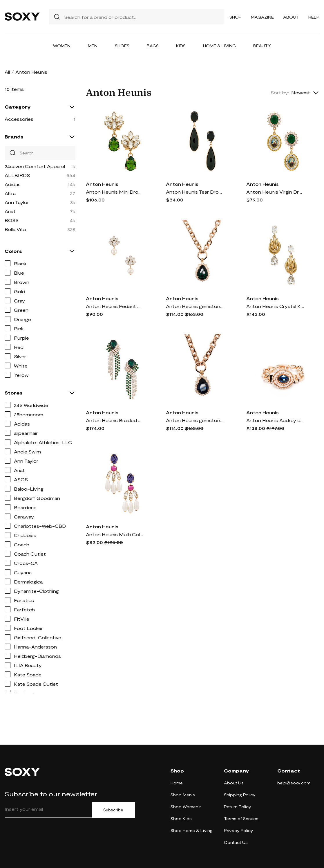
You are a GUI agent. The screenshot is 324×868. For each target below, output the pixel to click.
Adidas (13, 184)
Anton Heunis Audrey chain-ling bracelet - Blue (275, 420)
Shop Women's (186, 807)
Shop (236, 17)
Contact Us (236, 842)
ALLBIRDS (17, 175)
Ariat (10, 211)
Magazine (262, 17)
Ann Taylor (17, 202)
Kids (181, 46)
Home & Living (219, 46)
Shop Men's (183, 795)
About (291, 17)
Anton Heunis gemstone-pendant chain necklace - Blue (195, 420)
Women (62, 46)
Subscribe (113, 810)
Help (314, 17)
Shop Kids (181, 819)
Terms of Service (241, 819)
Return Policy (238, 807)
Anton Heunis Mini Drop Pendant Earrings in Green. (115, 192)
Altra (10, 193)
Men (93, 46)
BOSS (12, 220)
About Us (234, 783)
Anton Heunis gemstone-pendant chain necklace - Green (195, 306)
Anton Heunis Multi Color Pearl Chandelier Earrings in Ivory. (115, 534)
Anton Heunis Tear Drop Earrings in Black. (195, 192)
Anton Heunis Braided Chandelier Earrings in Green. (115, 420)
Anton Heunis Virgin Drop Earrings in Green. (275, 192)
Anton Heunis (102, 184)
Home (177, 783)
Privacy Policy (239, 830)
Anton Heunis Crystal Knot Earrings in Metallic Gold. (275, 306)
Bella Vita (15, 229)
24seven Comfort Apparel (35, 166)
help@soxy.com (294, 783)
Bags (153, 46)
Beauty (262, 46)
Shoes (122, 46)
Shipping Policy (240, 795)
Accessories (19, 119)
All (7, 72)
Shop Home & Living (192, 830)
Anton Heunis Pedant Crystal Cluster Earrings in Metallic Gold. (115, 306)
